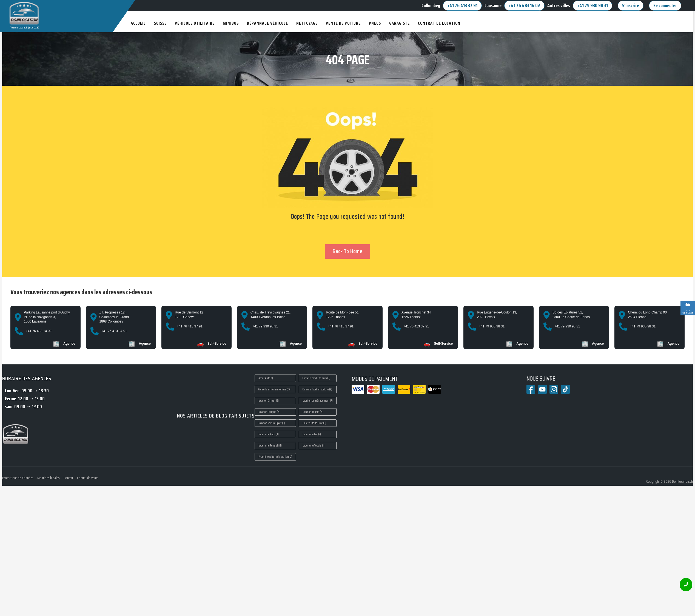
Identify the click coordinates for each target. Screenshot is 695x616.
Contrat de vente (88, 478)
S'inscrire (631, 5)
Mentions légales (48, 478)
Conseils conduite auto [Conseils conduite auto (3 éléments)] (316, 378)
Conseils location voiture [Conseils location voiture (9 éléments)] (317, 389)
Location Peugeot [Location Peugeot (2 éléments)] (269, 412)
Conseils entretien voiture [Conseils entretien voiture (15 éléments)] (274, 389)
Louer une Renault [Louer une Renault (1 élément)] (270, 446)
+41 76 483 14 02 (524, 5)
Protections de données (18, 478)
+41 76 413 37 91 (462, 5)
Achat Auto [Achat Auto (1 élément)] (266, 378)
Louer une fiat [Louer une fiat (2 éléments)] (312, 434)
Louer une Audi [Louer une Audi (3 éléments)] (269, 434)
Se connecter (665, 5)
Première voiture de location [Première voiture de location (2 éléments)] (275, 457)
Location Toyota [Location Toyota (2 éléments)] (313, 412)
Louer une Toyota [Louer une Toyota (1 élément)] (314, 446)
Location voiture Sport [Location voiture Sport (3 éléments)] (272, 423)
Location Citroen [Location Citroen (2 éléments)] (269, 401)
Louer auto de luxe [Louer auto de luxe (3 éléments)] (314, 423)
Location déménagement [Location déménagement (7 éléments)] (318, 401)
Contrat (68, 478)
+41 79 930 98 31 (593, 5)
